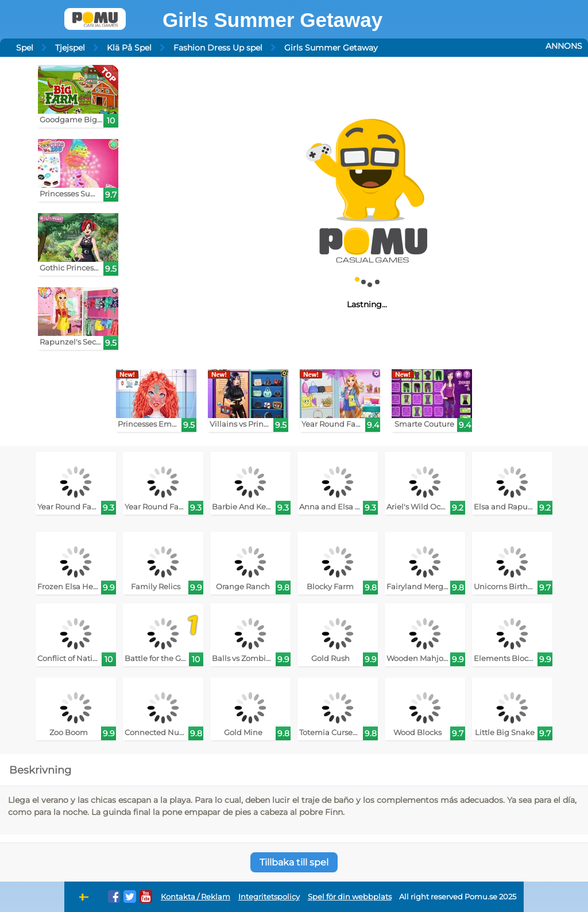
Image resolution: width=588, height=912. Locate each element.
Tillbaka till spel (294, 862)
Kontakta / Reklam (196, 897)
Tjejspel (70, 48)
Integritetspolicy (269, 897)
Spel (25, 48)
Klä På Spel (129, 48)
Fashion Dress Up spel (218, 48)
